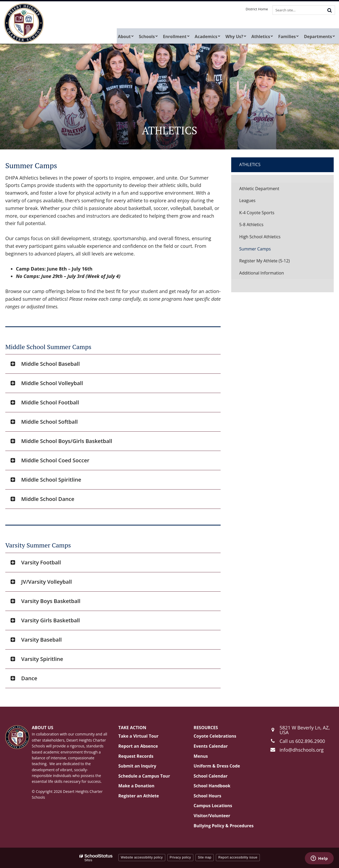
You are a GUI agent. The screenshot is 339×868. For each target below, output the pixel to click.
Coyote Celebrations (215, 736)
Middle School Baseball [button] (50, 364)
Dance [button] (29, 678)
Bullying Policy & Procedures (224, 826)
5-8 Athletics (251, 225)
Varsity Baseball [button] (41, 640)
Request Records (136, 756)
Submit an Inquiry (137, 766)
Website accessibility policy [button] (142, 857)
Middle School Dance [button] (48, 499)
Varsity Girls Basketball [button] (51, 620)
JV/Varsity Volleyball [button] (46, 582)
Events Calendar (211, 746)
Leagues (247, 200)
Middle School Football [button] (50, 402)
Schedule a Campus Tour (144, 776)
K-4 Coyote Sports (257, 213)
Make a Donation (136, 786)
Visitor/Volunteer (212, 816)
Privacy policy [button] (180, 857)
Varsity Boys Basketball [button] (51, 601)
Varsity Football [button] (41, 562)
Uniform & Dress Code (217, 766)
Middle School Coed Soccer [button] (55, 460)
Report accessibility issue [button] (238, 857)
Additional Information (262, 273)
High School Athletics (260, 237)
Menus (201, 756)
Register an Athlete (139, 796)
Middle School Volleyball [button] (52, 383)
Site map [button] (205, 857)
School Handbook (212, 786)
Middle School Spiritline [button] (51, 480)
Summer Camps (255, 249)
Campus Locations (213, 806)
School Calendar (211, 776)
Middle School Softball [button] (50, 422)
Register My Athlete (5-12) (273, 262)
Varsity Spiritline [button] (42, 659)
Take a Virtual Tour (139, 736)
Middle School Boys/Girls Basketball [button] (67, 441)
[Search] (329, 10)
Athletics (250, 165)
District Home (258, 9)
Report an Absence (138, 746)
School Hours (207, 796)
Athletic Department (259, 189)
